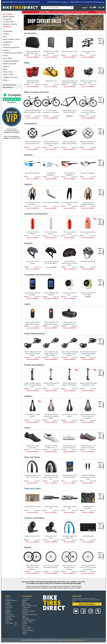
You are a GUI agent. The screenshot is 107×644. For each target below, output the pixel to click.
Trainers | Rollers (10, 77)
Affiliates (8, 604)
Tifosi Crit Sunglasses (88, 173)
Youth (24, 634)
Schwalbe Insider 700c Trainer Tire (70, 537)
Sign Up (66, 2)
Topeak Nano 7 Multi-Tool (51, 508)
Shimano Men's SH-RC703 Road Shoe (70, 447)
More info (101, 2)
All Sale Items (8, 22)
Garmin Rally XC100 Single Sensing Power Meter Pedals (51, 354)
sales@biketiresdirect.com (77, 640)
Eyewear (6, 45)
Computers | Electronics (12, 53)
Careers (8, 602)
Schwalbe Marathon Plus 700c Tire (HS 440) (33, 476)
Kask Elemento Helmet (88, 261)
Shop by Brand (9, 17)
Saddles (6, 66)
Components (8, 42)
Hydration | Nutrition (11, 48)
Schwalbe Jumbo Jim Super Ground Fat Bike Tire (51, 477)
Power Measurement (11, 61)
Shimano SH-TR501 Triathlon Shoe (51, 447)
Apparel (6, 34)
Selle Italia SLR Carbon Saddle (70, 415)
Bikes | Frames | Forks (11, 39)
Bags (5, 37)
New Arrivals (8, 87)
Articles (8, 609)
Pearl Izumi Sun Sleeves (51, 203)
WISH (93, 8)
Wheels (6, 80)
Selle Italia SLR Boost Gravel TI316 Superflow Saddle (51, 416)
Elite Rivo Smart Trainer (32, 536)
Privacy (8, 621)
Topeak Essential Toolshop (88, 508)
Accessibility (11, 623)
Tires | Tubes (8, 72)
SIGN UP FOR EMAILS (87, 604)
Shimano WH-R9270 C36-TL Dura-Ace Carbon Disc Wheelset (88, 567)
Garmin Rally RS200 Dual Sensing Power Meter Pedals (88, 354)
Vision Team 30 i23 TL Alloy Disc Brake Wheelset (70, 567)
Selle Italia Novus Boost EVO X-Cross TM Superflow (88, 416)
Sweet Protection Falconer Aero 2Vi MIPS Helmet (69, 263)
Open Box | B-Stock (10, 24)
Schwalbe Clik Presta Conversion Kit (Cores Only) (88, 477)
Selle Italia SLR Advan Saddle (33, 415)
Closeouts (7, 19)
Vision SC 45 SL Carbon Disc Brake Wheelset (51, 567)
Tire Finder (7, 27)
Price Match (9, 615)
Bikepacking (26, 604)
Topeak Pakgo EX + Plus (69, 51)
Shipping (72, 588)
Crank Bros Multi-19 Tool (32, 507)
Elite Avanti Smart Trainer (51, 537)
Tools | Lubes (8, 75)
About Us (8, 599)
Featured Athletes (11, 600)
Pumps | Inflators (10, 64)
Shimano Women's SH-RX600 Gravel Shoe (88, 447)
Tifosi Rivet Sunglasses (32, 173)
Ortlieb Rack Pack (51, 81)
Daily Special (8, 14)
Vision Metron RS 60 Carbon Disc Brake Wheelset (33, 567)
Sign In (85, 8)
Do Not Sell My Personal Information (10, 618)
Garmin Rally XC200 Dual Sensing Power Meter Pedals (70, 354)
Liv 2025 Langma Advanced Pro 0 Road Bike (88, 112)
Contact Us (9, 606)
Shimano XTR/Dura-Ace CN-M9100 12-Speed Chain (51, 144)
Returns (8, 613)
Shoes (5, 69)
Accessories (8, 31)
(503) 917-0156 (8, 2)
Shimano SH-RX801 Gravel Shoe (33, 447)
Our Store (9, 607)
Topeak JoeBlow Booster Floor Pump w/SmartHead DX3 (32, 385)
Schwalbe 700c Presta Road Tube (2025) (70, 476)
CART (101, 8)
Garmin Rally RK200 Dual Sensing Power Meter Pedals (33, 354)
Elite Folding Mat (88, 536)
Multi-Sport (7, 58)
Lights (5, 56)
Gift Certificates (9, 85)
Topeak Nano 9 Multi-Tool (70, 508)
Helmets (6, 50)
